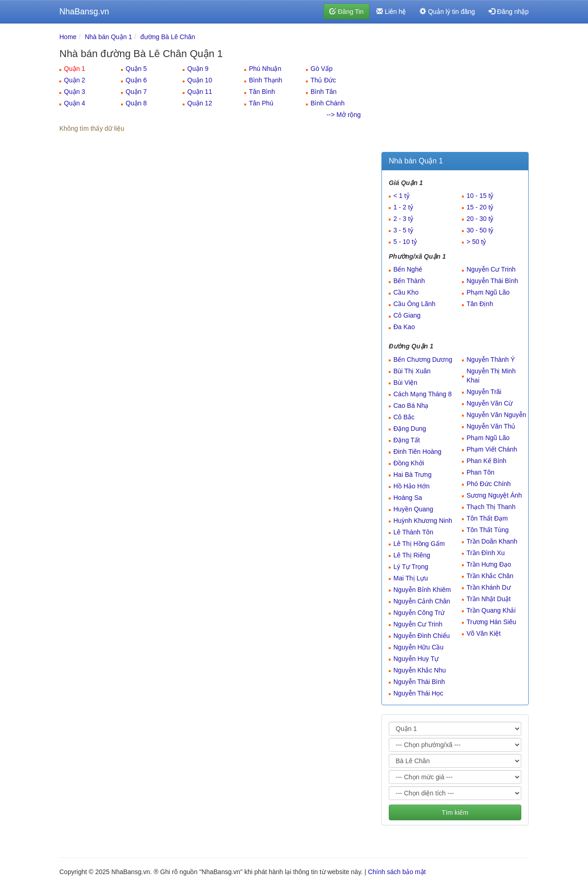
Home (68, 37)
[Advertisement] (455, 90)
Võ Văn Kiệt (484, 633)
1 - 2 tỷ (403, 207)
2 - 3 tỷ (403, 219)
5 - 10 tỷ (405, 242)
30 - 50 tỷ (480, 230)
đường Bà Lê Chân (168, 37)
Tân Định (480, 304)
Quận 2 (75, 80)
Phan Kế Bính (487, 461)
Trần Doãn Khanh (492, 541)
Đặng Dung (410, 429)
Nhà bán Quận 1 (108, 37)
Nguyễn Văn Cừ (490, 403)
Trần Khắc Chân (490, 576)
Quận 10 (200, 80)
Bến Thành (409, 281)
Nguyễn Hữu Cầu (418, 647)
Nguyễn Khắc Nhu (420, 670)
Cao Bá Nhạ (411, 406)
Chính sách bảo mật (397, 872)
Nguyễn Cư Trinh (491, 269)
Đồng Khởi (409, 463)
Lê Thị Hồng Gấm (419, 544)
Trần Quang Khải (491, 610)
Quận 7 (136, 92)
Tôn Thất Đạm (487, 518)
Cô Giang (407, 315)
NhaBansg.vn (84, 12)
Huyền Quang (413, 509)
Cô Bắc (404, 417)
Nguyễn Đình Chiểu (422, 636)
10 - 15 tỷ (480, 196)
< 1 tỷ (401, 196)
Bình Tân (324, 92)
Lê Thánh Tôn (413, 532)
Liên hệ (391, 12)
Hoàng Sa (408, 498)
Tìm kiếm (455, 812)
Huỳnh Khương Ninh (423, 521)
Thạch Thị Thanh (491, 507)
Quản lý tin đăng (447, 12)
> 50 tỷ (476, 242)
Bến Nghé (408, 269)
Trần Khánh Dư (489, 587)
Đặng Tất (407, 440)
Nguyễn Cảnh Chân (422, 601)
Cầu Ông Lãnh (414, 304)
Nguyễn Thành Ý (491, 359)
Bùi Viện (405, 383)
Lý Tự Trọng (411, 567)
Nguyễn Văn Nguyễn (496, 415)
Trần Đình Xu (486, 553)
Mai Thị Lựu (411, 578)
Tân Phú (261, 103)
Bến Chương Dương (423, 359)
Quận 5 (136, 69)
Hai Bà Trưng (412, 475)
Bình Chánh (328, 103)
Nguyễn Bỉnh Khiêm (422, 590)
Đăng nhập (509, 12)
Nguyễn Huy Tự (416, 659)
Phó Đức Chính (489, 484)
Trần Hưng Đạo (489, 564)
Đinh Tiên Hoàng (417, 452)
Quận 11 (200, 92)
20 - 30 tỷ (480, 219)
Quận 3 (75, 92)
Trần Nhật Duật (489, 599)
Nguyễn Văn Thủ (491, 426)
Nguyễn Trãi (484, 392)
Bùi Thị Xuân (412, 371)
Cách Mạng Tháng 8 (423, 394)
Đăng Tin (346, 12)
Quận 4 (75, 103)
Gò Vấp (322, 69)
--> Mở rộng (344, 115)
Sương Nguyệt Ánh (494, 495)
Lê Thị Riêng (412, 555)
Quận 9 (198, 69)
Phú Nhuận (265, 69)
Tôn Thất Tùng (488, 530)
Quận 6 (136, 80)
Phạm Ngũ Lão (488, 292)
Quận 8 (136, 103)
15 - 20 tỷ (480, 207)
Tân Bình (262, 92)
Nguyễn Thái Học (418, 693)
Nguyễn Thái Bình (492, 281)
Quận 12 (200, 103)
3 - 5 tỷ (403, 230)
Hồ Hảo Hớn (412, 486)
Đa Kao (404, 327)
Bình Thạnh (265, 80)
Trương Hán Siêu (491, 622)
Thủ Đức (323, 80)
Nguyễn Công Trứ (419, 613)
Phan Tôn (480, 472)
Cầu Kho (406, 292)
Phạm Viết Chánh (492, 449)
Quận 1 (75, 69)
